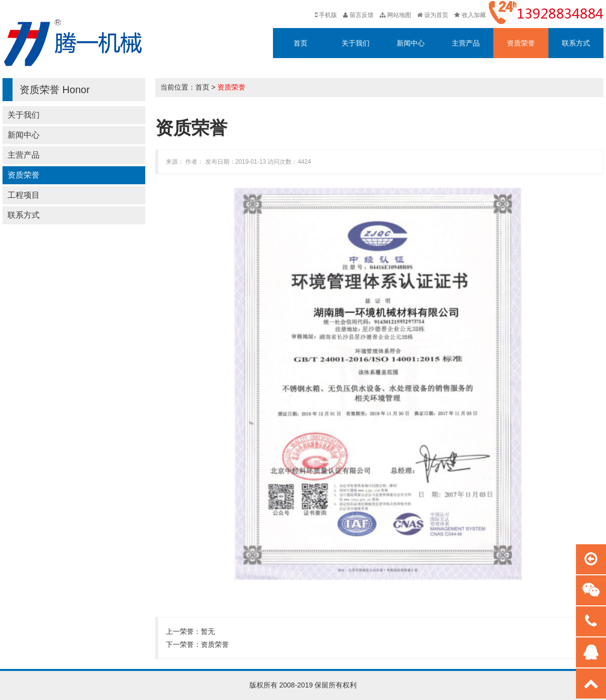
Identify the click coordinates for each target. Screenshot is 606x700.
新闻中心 (411, 43)
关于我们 (356, 43)
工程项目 (24, 195)
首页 (300, 43)
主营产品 (466, 43)
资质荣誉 (521, 43)
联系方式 (576, 43)
